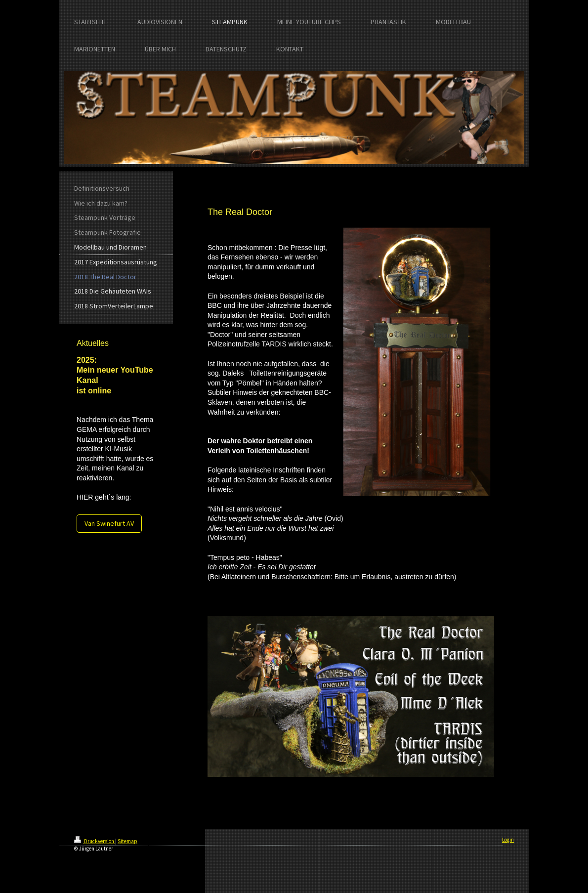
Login (508, 840)
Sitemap (127, 841)
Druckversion (95, 841)
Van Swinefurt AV (109, 523)
